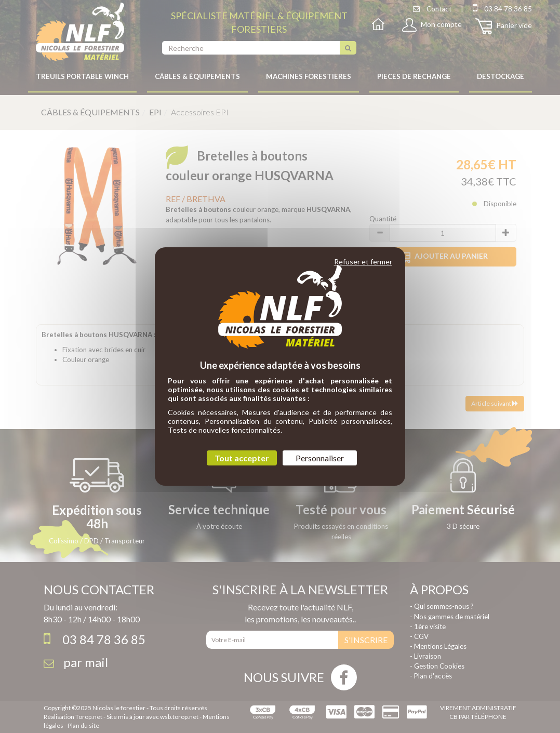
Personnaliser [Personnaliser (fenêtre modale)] (320, 458)
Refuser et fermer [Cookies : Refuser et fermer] (363, 262)
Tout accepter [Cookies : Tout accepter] (242, 458)
